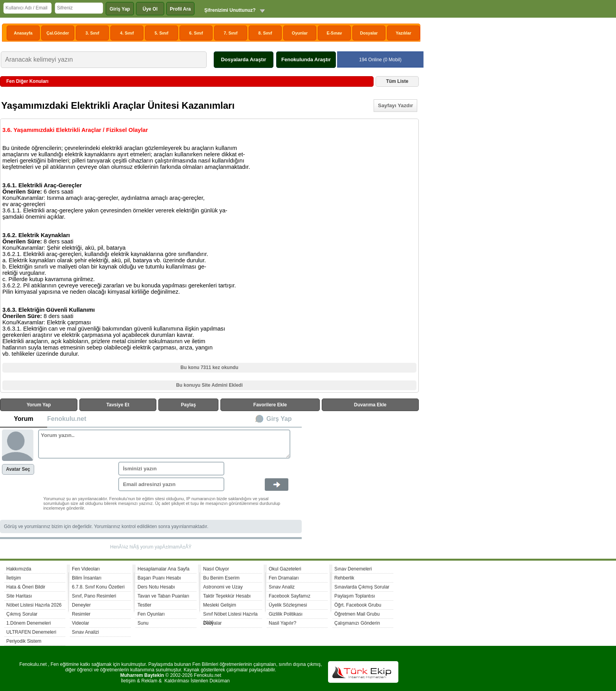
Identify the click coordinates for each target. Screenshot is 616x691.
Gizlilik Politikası (286, 614)
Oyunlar (300, 33)
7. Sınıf (231, 33)
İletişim (14, 578)
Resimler (81, 614)
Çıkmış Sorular (22, 614)
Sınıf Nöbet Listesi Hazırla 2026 (230, 615)
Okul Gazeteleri (285, 569)
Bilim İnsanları (87, 578)
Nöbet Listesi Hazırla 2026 (34, 605)
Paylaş (189, 405)
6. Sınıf (196, 33)
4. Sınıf (127, 33)
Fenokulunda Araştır (306, 59)
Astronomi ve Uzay (223, 587)
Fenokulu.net (67, 419)
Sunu (143, 623)
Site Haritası (19, 596)
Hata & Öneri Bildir (26, 587)
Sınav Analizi (85, 632)
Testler (144, 605)
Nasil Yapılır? (282, 623)
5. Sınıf (162, 33)
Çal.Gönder (58, 33)
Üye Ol (150, 9)
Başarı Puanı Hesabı (159, 578)
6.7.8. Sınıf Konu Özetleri (98, 587)
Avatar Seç (18, 469)
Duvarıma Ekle (370, 405)
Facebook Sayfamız (290, 596)
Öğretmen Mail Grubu (357, 614)
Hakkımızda (19, 569)
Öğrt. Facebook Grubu (358, 605)
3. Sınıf (93, 33)
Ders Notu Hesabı (156, 587)
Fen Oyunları (151, 614)
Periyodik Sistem (24, 641)
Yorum (23, 419)
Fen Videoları (86, 569)
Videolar (81, 623)
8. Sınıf (265, 33)
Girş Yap (279, 419)
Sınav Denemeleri (353, 569)
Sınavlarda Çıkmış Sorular (362, 587)
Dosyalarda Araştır (243, 59)
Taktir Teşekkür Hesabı (227, 596)
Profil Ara (180, 9)
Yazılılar (403, 33)
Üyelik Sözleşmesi (288, 605)
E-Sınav (334, 33)
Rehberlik (344, 578)
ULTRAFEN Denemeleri (31, 632)
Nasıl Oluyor (216, 569)
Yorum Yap (39, 405)
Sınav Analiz (282, 587)
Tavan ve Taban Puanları (163, 596)
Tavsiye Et (118, 405)
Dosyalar (369, 33)
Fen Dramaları (284, 578)
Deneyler (81, 605)
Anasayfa (23, 33)
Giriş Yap (120, 9)
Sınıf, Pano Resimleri (94, 596)
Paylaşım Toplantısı (355, 596)
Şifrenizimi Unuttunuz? (230, 10)
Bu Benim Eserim (221, 578)
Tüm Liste (397, 81)
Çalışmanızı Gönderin (357, 623)
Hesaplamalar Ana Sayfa (163, 569)
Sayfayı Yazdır (395, 105)
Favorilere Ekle (270, 405)
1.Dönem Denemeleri (28, 623)
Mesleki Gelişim (220, 605)
